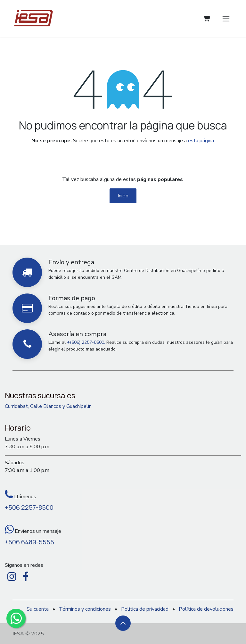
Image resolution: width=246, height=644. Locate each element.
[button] (123, 623)
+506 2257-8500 (29, 507)
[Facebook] (26, 577)
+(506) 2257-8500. (86, 342)
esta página (201, 141)
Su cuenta (38, 609)
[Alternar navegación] (226, 18)
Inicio (123, 196)
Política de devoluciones (206, 609)
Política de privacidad (145, 609)
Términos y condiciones (85, 609)
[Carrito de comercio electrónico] (206, 18)
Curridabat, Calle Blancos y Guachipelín (48, 406)
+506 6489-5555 (29, 542)
